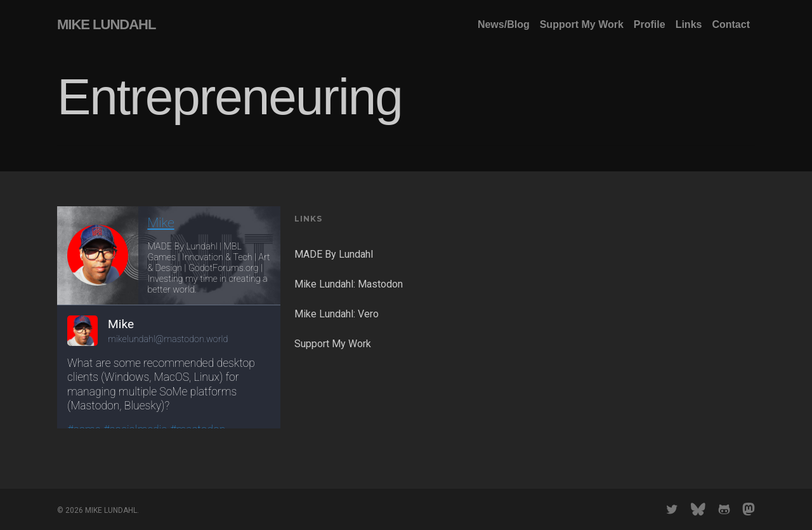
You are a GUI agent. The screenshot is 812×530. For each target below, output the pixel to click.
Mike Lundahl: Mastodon (349, 284)
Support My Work (333, 344)
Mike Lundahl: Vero (337, 314)
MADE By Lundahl (334, 254)
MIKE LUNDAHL (106, 25)
